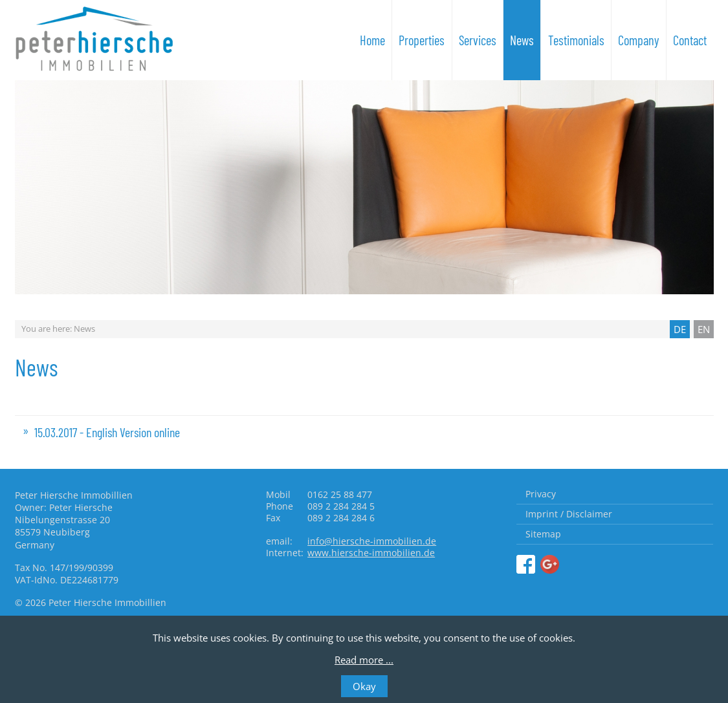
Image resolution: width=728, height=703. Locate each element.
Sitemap (543, 534)
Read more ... (364, 660)
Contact (690, 40)
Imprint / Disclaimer (569, 514)
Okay (364, 686)
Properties (422, 40)
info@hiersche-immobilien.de (372, 541)
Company (639, 40)
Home (372, 40)
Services (478, 40)
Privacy (541, 494)
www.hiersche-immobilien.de (371, 553)
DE (680, 329)
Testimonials (576, 40)
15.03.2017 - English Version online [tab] (107, 432)
